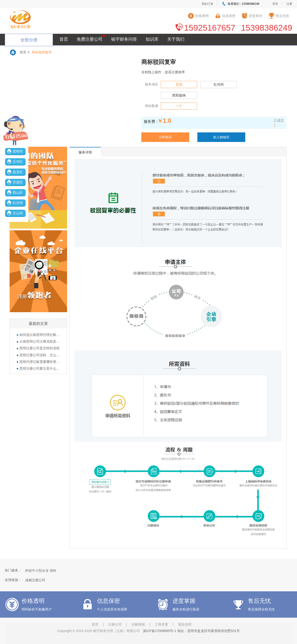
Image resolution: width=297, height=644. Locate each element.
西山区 (18, 192)
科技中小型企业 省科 (41, 571)
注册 (289, 4)
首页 (64, 39)
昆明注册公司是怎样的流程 (38, 348)
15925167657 (210, 28)
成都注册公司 (35, 580)
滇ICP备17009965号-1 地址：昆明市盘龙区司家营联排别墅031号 (190, 631)
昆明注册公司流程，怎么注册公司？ (38, 355)
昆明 (179, 85)
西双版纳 (179, 95)
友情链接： (13, 580)
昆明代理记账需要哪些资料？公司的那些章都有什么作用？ (38, 362)
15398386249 (267, 28)
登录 (275, 4)
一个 (179, 106)
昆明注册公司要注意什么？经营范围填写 (38, 368)
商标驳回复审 (42, 52)
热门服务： (13, 570)
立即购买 (165, 137)
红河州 (18, 203)
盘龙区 (18, 172)
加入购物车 (221, 137)
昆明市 (18, 151)
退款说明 (185, 624)
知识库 (152, 39)
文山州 (18, 213)
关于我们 (176, 39)
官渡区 (18, 182)
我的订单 (207, 4)
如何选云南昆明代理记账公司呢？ (38, 335)
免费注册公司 (90, 39)
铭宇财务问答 (124, 39)
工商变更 (161, 624)
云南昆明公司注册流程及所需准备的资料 (38, 341)
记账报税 (138, 624)
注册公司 (115, 624)
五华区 (18, 162)
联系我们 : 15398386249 (243, 4)
